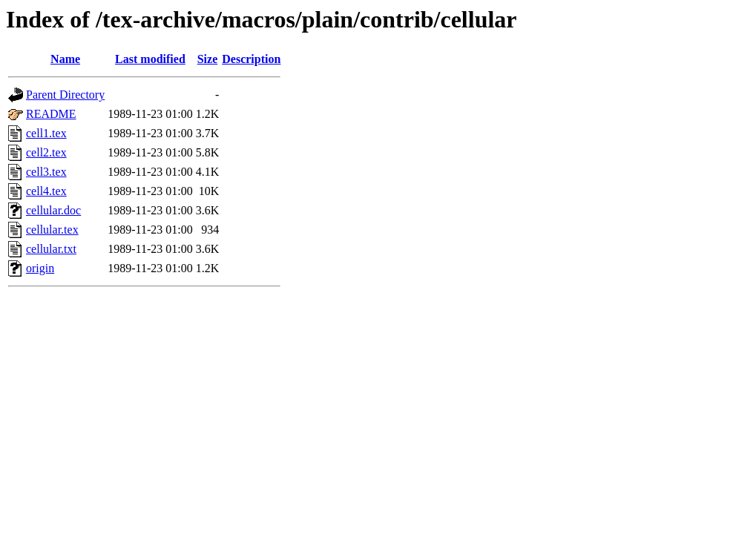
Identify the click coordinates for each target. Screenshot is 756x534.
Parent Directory (65, 95)
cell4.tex (46, 191)
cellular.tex (52, 230)
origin (40, 268)
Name (65, 59)
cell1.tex (46, 133)
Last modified (150, 59)
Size (208, 59)
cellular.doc (53, 210)
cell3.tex (46, 172)
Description (251, 59)
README (51, 114)
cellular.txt (51, 249)
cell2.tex (46, 152)
